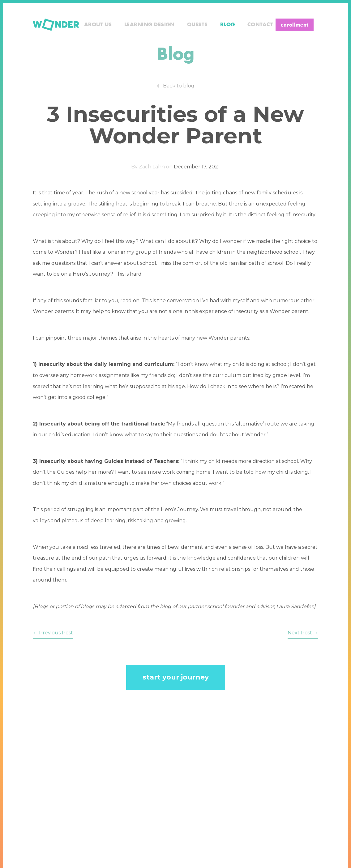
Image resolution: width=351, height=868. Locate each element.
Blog (228, 25)
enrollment (295, 25)
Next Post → (303, 633)
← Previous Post (53, 633)
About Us (98, 25)
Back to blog (179, 86)
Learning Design (150, 25)
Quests (197, 25)
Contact (260, 25)
